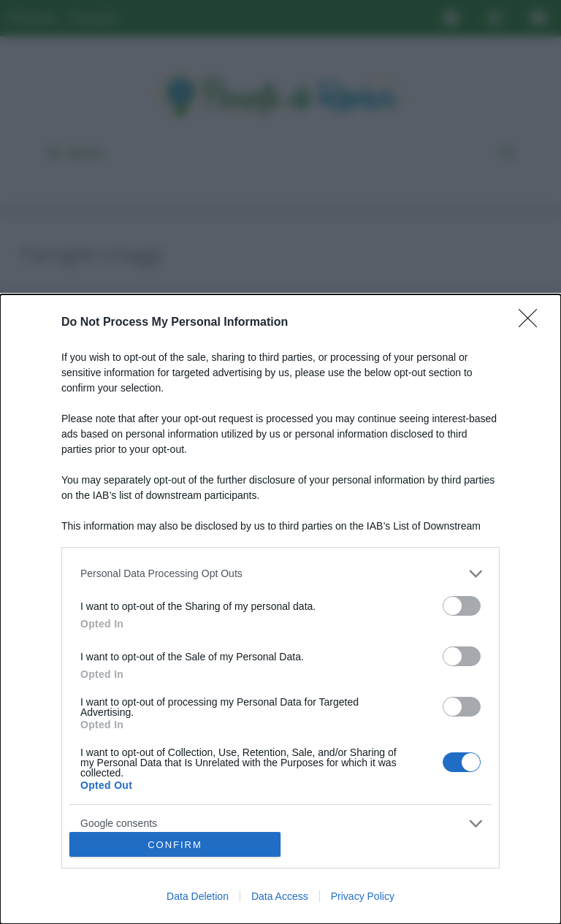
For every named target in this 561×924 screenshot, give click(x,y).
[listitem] (280, 574)
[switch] (462, 606)
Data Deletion (198, 896)
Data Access (280, 896)
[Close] (533, 323)
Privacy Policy (363, 896)
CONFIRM (175, 845)
